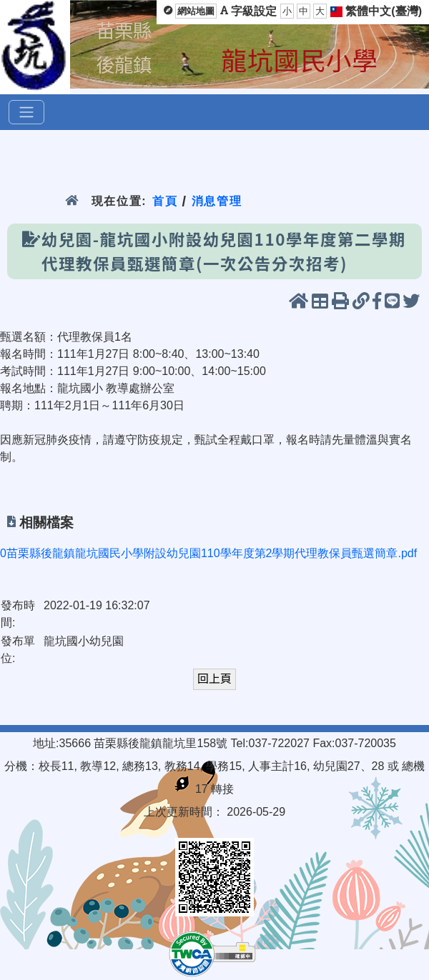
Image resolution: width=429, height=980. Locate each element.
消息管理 (217, 201)
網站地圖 (196, 11)
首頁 (165, 201)
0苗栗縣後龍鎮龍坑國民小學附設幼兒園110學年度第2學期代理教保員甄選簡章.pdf (208, 553)
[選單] (26, 112)
